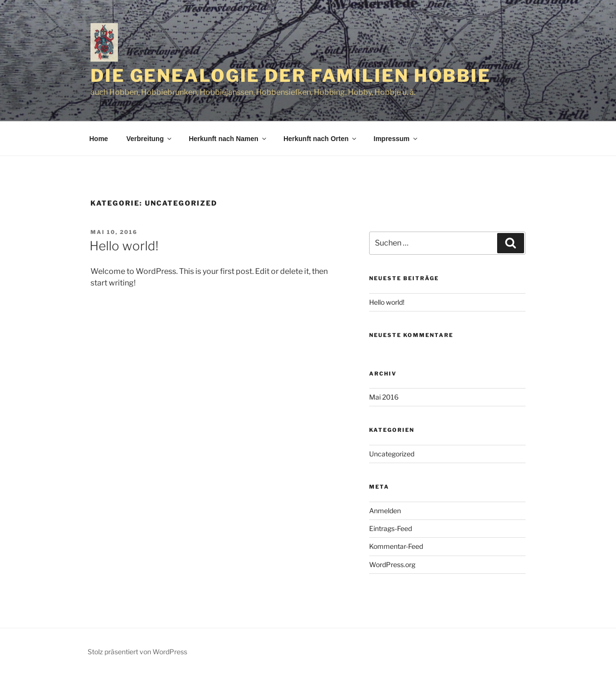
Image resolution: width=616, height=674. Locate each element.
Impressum (396, 139)
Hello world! (124, 246)
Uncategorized (392, 454)
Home (99, 139)
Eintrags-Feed (391, 528)
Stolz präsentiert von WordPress (137, 652)
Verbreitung (149, 139)
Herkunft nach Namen (228, 139)
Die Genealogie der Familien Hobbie (291, 76)
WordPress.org (392, 564)
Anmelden (385, 511)
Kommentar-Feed (396, 546)
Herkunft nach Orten (321, 139)
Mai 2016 (384, 397)
